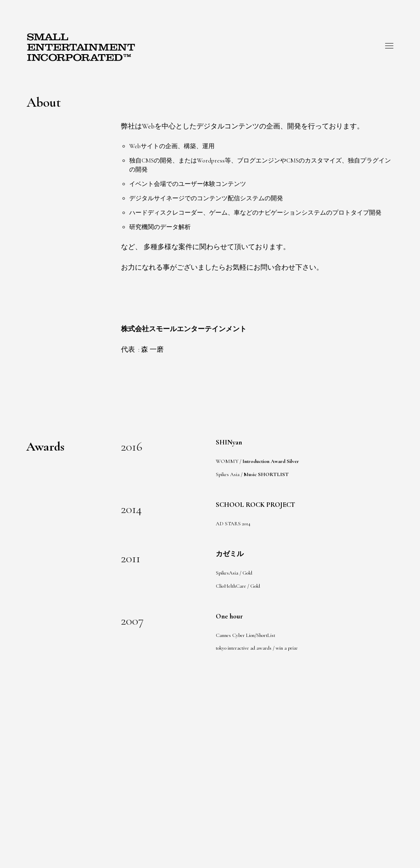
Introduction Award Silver (271, 461)
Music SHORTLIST (266, 474)
